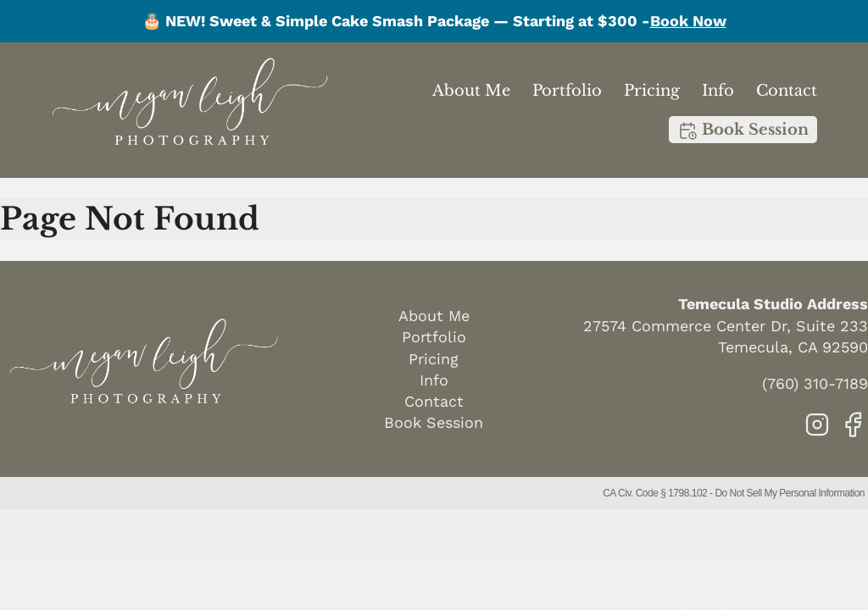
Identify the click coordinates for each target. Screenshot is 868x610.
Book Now (688, 21)
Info (718, 91)
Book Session (743, 130)
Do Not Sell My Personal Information (790, 493)
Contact (787, 91)
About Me (471, 91)
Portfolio (567, 91)
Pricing (652, 91)
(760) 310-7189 (815, 383)
